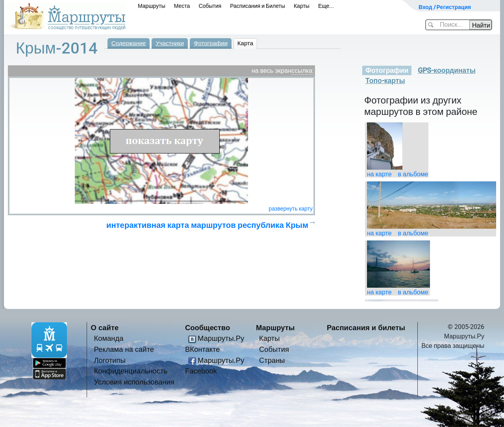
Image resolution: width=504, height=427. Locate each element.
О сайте (105, 328)
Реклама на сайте (124, 349)
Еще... (326, 6)
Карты (302, 6)
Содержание (129, 43)
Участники (170, 43)
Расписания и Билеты (258, 6)
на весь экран (271, 71)
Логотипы (110, 360)
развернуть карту (291, 209)
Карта (245, 43)
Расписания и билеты (366, 328)
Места (182, 6)
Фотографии (211, 43)
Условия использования (134, 382)
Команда (109, 338)
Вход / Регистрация (445, 7)
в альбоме (413, 174)
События (210, 6)
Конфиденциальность (131, 371)
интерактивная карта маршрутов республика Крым (207, 225)
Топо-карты (385, 81)
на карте (379, 174)
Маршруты (152, 6)
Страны (272, 360)
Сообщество (208, 328)
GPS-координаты (447, 70)
